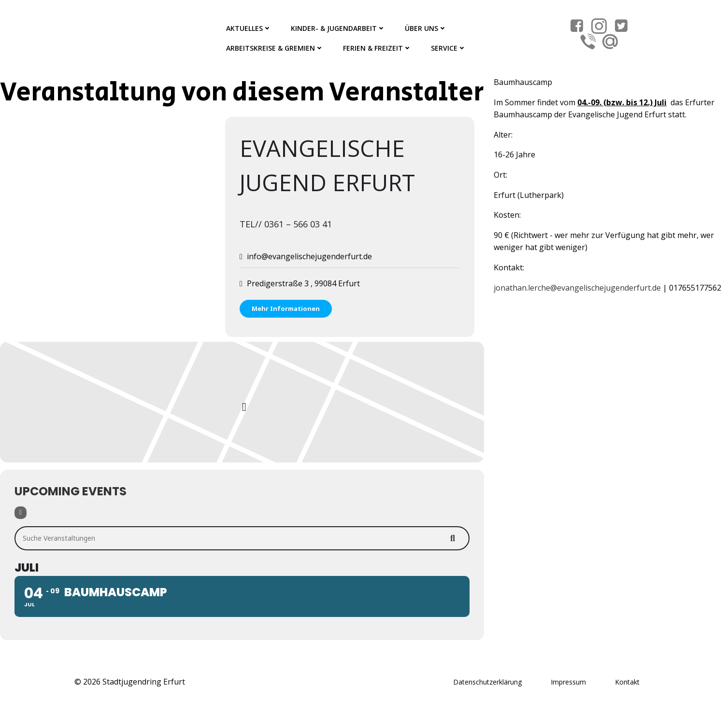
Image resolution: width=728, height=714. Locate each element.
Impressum (568, 682)
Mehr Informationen (286, 308)
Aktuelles (249, 28)
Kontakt (627, 682)
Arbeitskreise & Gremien (275, 48)
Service (449, 48)
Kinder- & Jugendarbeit (338, 28)
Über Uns (426, 28)
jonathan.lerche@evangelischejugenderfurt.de (577, 288)
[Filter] (21, 513)
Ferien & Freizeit (377, 48)
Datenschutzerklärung (487, 682)
